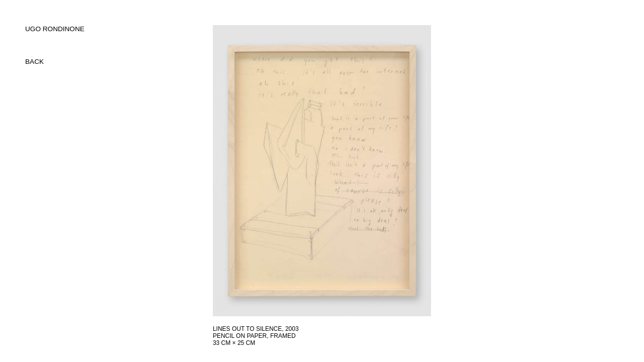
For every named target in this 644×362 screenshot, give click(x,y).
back (34, 62)
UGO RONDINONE (55, 29)
